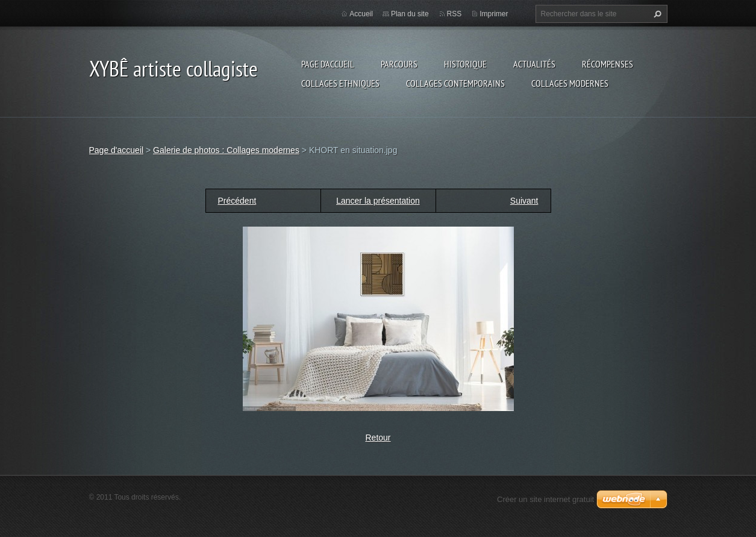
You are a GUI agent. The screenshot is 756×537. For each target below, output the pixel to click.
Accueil (361, 14)
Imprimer (494, 14)
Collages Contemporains (455, 83)
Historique (465, 64)
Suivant (524, 201)
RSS (455, 14)
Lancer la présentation (378, 201)
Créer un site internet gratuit (545, 499)
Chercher (656, 14)
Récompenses (608, 64)
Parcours (399, 64)
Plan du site (410, 14)
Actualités (534, 64)
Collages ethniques (340, 83)
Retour (378, 438)
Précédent (237, 201)
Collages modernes (570, 83)
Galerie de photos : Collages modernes (226, 150)
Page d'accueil (328, 64)
